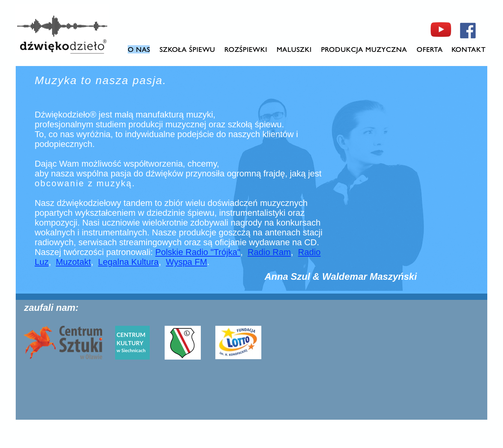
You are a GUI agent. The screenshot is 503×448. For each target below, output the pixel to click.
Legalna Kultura (129, 262)
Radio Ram (269, 252)
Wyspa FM (186, 262)
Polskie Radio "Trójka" (198, 252)
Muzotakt (73, 262)
